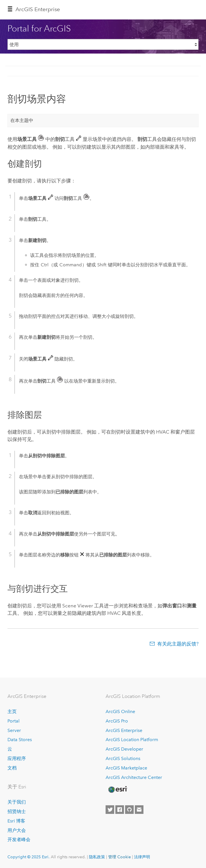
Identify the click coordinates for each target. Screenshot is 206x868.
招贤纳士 (17, 811)
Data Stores (20, 740)
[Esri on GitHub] (129, 810)
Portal (13, 721)
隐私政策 (97, 857)
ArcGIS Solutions (123, 758)
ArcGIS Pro (117, 721)
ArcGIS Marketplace (126, 768)
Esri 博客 (16, 821)
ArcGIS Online (120, 711)
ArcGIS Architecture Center (134, 777)
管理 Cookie (119, 857)
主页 (12, 711)
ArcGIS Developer (124, 749)
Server (14, 730)
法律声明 (142, 857)
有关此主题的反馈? (178, 644)
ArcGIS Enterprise (38, 9)
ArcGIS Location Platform (132, 740)
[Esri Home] (117, 790)
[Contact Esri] (139, 810)
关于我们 (17, 802)
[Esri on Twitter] (110, 810)
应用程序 (17, 758)
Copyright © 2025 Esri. (29, 857)
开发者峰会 (19, 840)
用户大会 (17, 830)
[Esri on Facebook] (120, 810)
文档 (12, 768)
